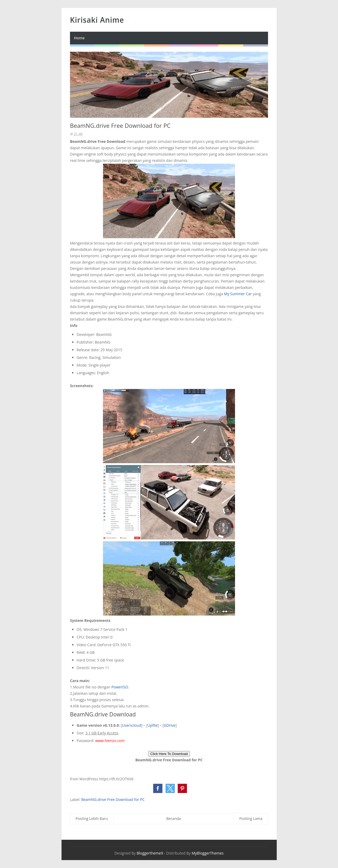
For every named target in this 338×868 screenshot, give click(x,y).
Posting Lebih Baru (92, 818)
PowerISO (120, 687)
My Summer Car (238, 294)
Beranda (174, 818)
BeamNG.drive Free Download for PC (113, 799)
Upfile (152, 725)
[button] (158, 788)
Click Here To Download (169, 754)
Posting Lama (251, 818)
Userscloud (132, 725)
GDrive (170, 725)
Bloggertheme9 (150, 853)
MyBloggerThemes (208, 853)
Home (79, 38)
